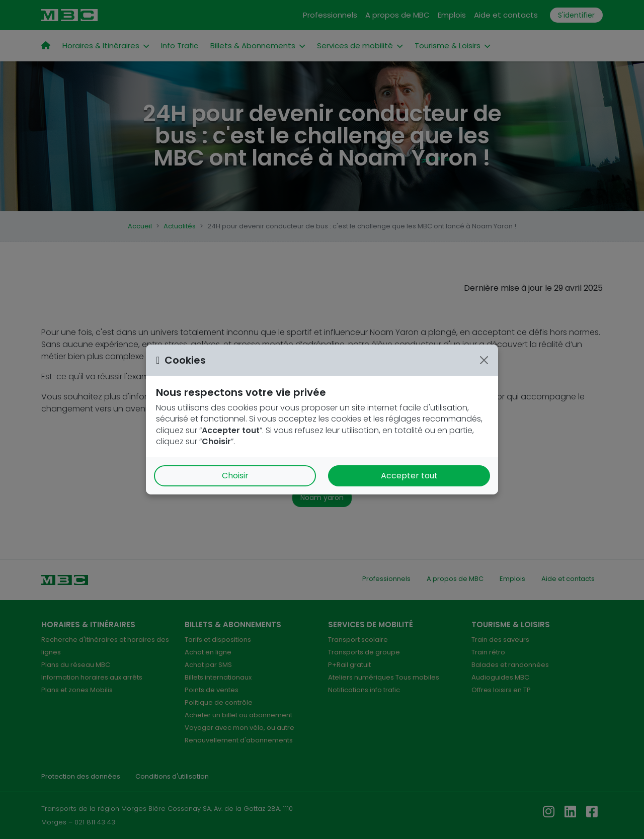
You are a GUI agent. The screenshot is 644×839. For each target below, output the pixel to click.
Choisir (235, 476)
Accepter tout (409, 476)
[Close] (484, 360)
